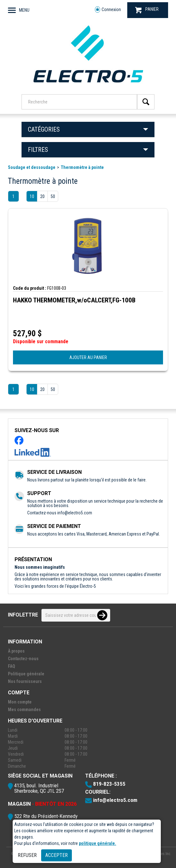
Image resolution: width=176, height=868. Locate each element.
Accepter (57, 855)
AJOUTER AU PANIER (88, 357)
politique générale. (97, 843)
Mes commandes (24, 710)
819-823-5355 (109, 784)
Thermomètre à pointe (82, 167)
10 (32, 196)
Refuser (27, 855)
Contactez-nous (23, 659)
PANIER (147, 10)
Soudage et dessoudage (32, 167)
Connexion (108, 10)
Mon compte (20, 702)
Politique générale (26, 674)
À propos (16, 651)
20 (42, 196)
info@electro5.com (75, 513)
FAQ (12, 666)
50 (53, 196)
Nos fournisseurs (25, 681)
